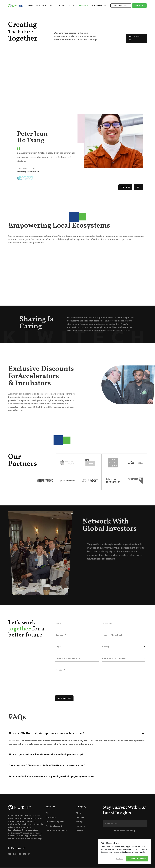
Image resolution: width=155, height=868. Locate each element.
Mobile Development (55, 822)
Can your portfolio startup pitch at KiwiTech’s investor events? (47, 766)
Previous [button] (125, 187)
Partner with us (135, 38)
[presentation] (74, 686)
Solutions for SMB (100, 5)
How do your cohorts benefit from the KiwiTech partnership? (46, 755)
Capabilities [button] (33, 5)
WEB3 (62, 5)
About (79, 813)
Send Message (64, 698)
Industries (47, 5)
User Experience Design (56, 830)
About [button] (70, 5)
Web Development (54, 826)
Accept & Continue (137, 864)
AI (56, 5)
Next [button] (138, 187)
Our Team (80, 817)
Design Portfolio (121, 5)
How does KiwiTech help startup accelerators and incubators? (46, 733)
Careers (79, 830)
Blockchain (51, 817)
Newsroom (81, 826)
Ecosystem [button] (82, 5)
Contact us (139, 5)
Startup (79, 822)
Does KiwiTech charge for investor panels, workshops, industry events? (52, 777)
